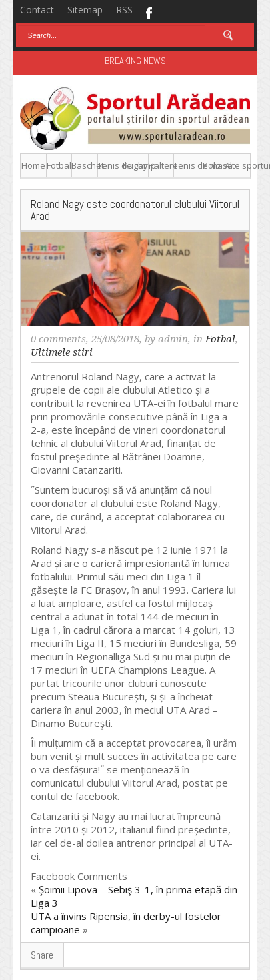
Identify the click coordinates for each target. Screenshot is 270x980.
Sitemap (85, 10)
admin (173, 339)
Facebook (148, 12)
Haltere (161, 165)
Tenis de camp (110, 165)
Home (33, 165)
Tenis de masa (186, 165)
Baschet (84, 165)
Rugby (135, 165)
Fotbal (59, 165)
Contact (37, 10)
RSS (124, 10)
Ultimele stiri (62, 352)
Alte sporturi (238, 165)
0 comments (58, 339)
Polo (212, 165)
